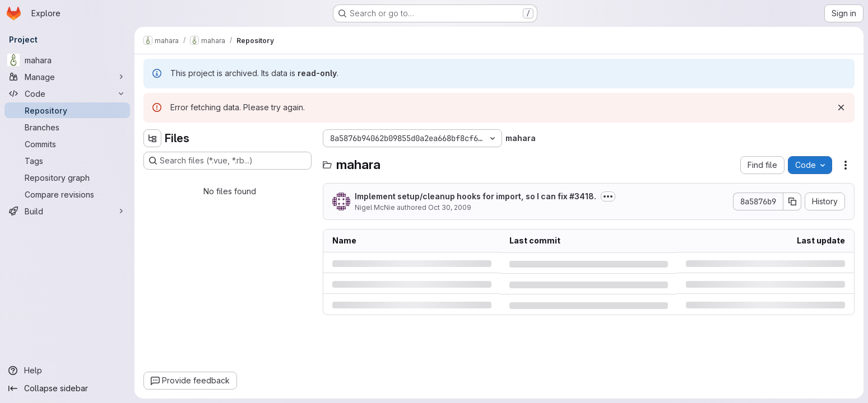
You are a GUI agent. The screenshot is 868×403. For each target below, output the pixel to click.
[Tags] (67, 161)
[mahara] (67, 60)
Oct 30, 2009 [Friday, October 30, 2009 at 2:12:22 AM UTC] (450, 207)
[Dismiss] (841, 107)
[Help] (67, 371)
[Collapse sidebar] (67, 388)
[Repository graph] (67, 177)
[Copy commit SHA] (792, 201)
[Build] (67, 211)
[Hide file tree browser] (152, 138)
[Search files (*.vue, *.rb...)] (228, 161)
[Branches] (67, 127)
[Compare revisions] (67, 194)
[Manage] (67, 77)
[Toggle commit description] (608, 196)
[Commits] (67, 144)
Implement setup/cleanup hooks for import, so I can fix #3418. (475, 196)
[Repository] (67, 110)
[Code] (67, 93)
